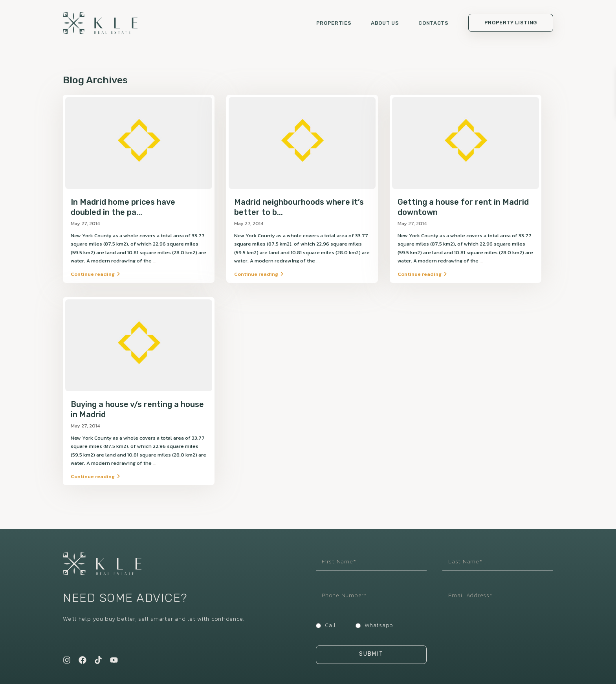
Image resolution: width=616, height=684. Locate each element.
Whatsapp (379, 621)
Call (330, 621)
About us (385, 24)
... (155, 262)
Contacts (433, 24)
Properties (334, 24)
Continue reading (95, 275)
